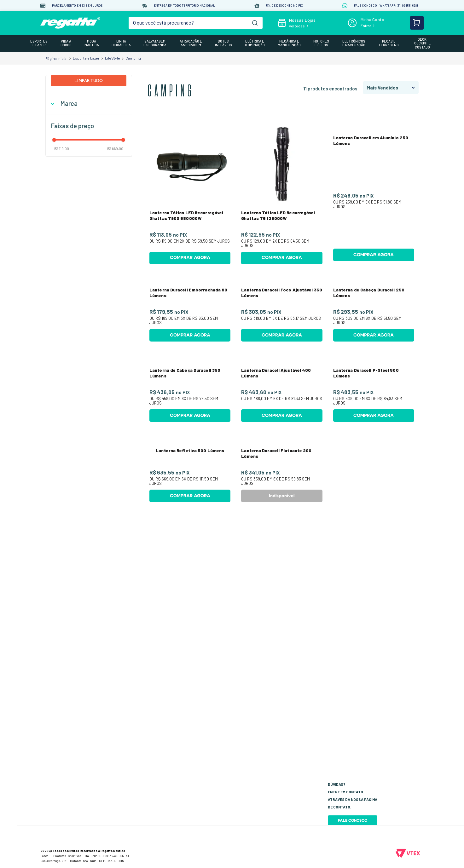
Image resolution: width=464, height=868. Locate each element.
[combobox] (196, 23)
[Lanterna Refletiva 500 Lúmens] (190, 667)
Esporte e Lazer (86, 58)
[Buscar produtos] (255, 23)
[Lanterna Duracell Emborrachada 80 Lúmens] (190, 353)
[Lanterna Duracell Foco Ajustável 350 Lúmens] (282, 353)
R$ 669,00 (114, 149)
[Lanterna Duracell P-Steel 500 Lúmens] (374, 510)
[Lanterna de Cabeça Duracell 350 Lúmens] (190, 510)
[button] (89, 103)
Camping (133, 58)
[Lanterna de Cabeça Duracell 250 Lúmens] (374, 353)
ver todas (297, 26)
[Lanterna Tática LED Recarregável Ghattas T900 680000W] (190, 196)
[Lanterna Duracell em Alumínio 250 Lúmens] (374, 196)
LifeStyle (113, 58)
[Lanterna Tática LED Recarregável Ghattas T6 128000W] (282, 196)
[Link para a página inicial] (56, 58)
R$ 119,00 (62, 149)
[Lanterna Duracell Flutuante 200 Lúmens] (282, 667)
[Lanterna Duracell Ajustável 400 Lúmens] (282, 510)
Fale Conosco (353, 820)
